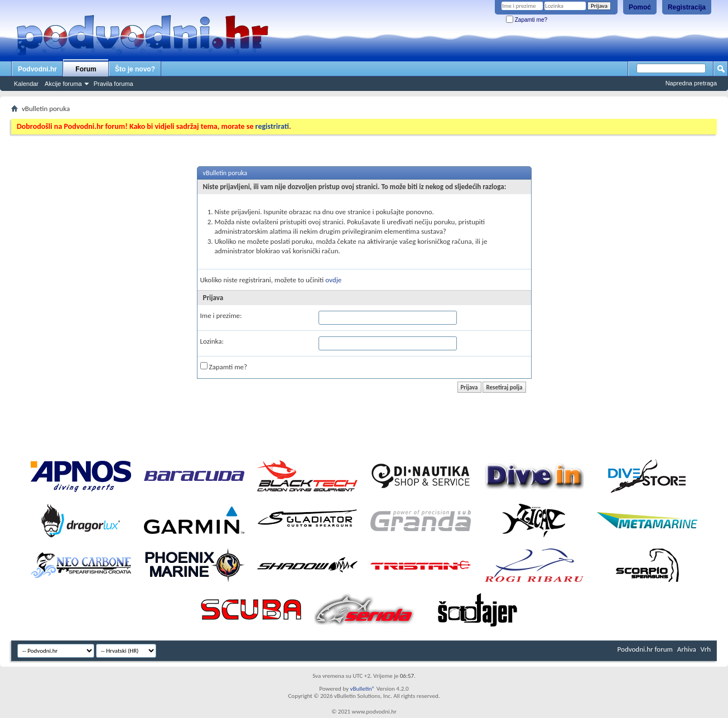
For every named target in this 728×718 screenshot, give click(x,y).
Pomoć (640, 7)
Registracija (687, 7)
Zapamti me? (527, 20)
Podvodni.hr (37, 69)
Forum (86, 69)
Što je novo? (135, 69)
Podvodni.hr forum (645, 649)
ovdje (333, 280)
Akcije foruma (63, 84)
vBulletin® (362, 689)
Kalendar (26, 84)
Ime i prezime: (221, 315)
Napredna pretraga (691, 83)
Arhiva (687, 649)
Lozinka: (212, 341)
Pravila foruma (114, 84)
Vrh (706, 649)
